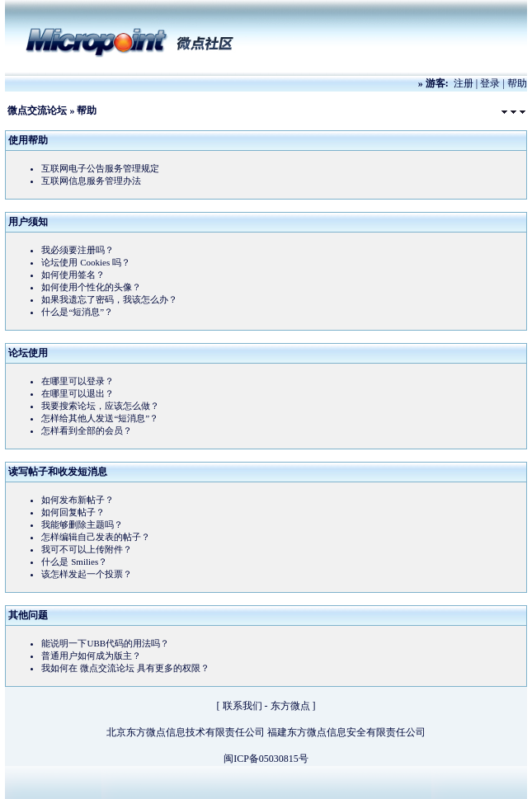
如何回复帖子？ (73, 512)
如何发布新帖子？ (78, 500)
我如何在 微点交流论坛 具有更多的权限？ (125, 668)
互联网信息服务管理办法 (91, 181)
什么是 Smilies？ (74, 562)
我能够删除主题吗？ (82, 524)
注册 (464, 83)
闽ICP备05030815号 (266, 759)
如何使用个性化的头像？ (91, 287)
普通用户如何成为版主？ (91, 656)
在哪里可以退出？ (78, 393)
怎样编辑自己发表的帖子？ (96, 537)
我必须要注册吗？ (78, 250)
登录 (490, 83)
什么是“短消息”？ (77, 312)
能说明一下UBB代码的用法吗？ (105, 643)
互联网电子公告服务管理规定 (100, 168)
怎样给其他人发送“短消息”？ (100, 418)
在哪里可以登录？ (78, 381)
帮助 (517, 83)
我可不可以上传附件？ (87, 549)
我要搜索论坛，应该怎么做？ (100, 406)
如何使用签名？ (73, 275)
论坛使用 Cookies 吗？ (86, 262)
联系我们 (242, 706)
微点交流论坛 (37, 110)
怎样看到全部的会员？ (87, 430)
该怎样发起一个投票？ (87, 574)
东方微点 (290, 706)
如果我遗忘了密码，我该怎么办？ (109, 299)
